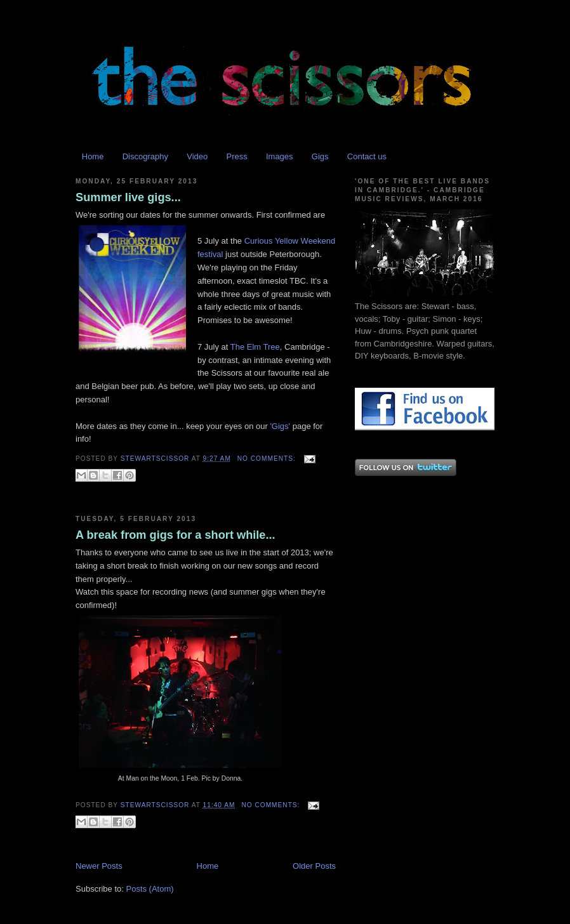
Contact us (367, 156)
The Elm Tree (255, 347)
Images (280, 156)
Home (93, 156)
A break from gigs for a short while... (176, 535)
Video (197, 156)
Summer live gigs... (128, 197)
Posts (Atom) (150, 889)
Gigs (320, 156)
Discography (145, 156)
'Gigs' (280, 426)
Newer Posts (99, 866)
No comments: (268, 459)
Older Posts (314, 866)
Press (236, 156)
